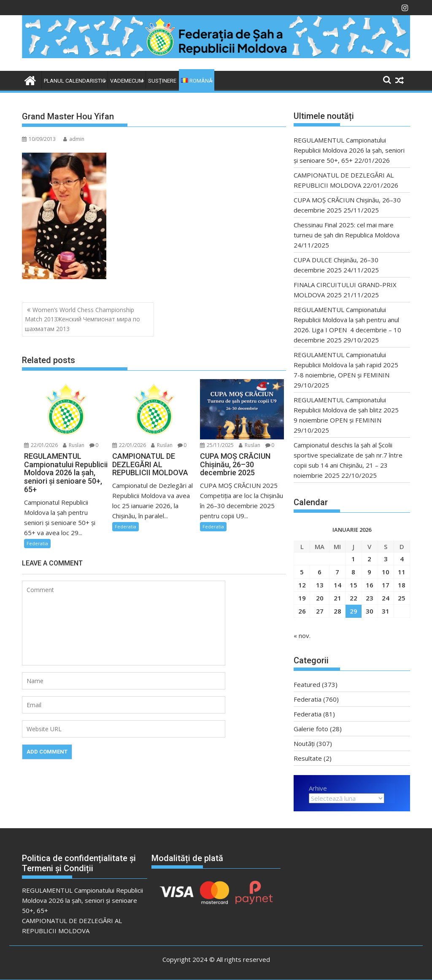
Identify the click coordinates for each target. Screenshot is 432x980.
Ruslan (74, 445)
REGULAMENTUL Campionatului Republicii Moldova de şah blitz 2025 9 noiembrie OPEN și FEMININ (350, 410)
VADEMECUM (127, 81)
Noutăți (304, 743)
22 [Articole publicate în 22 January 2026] (354, 598)
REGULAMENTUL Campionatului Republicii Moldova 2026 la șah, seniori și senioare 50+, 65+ (349, 150)
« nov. (302, 635)
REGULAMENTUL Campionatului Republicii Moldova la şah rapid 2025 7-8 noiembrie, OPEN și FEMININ (349, 365)
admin (74, 139)
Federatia (37, 543)
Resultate (308, 758)
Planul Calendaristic (75, 81)
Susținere (162, 81)
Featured (307, 684)
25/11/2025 (217, 445)
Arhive (318, 788)
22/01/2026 (41, 445)
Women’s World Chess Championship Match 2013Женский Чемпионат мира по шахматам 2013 (82, 319)
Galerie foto (311, 729)
